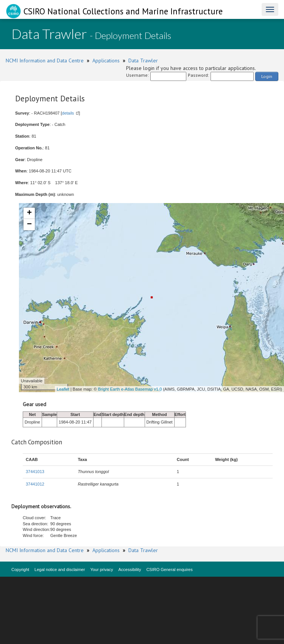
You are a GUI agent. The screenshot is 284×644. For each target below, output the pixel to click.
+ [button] (29, 213)
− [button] (29, 225)
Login (267, 76)
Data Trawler (143, 61)
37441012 (35, 484)
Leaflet (63, 389)
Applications (106, 61)
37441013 (35, 472)
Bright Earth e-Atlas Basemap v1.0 (130, 389)
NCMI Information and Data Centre (45, 61)
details (68, 113)
